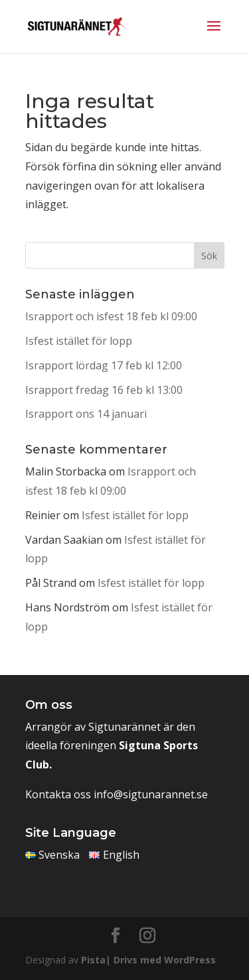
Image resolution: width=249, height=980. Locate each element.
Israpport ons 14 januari (86, 414)
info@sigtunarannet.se (151, 794)
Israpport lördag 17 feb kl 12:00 (104, 365)
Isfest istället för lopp (79, 341)
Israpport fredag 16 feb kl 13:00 (104, 390)
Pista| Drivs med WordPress (148, 960)
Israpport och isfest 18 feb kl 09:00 (111, 316)
